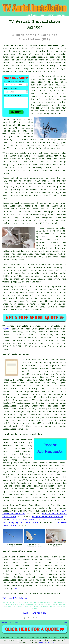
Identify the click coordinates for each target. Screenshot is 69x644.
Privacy (65, 622)
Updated (16, 622)
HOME (28, 15)
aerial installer (57, 228)
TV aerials (48, 99)
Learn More (43, 643)
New (10, 622)
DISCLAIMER (61, 15)
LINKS (35, 15)
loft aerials (31, 178)
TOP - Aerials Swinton (15, 598)
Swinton (7, 329)
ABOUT (42, 15)
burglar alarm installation (47, 517)
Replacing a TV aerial (15, 287)
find (12, 557)
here (15, 589)
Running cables (43, 268)
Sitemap (4, 622)
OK (53, 643)
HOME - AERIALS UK (34, 613)
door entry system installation (20, 523)
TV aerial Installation (15, 593)
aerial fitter (53, 156)
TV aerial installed (36, 63)
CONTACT (51, 15)
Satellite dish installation (19, 203)
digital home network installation (33, 520)
